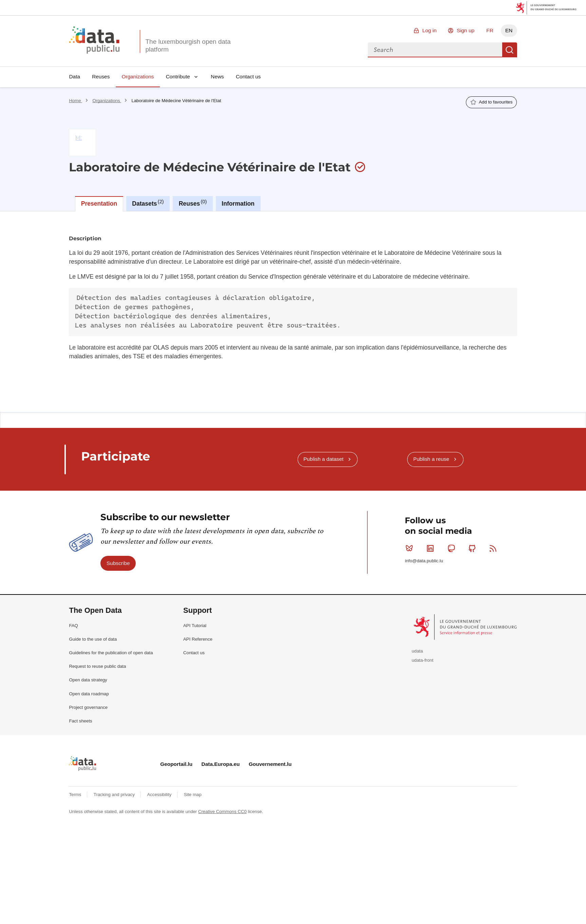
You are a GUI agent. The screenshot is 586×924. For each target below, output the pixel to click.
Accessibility (160, 795)
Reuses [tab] (193, 203)
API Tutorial (195, 626)
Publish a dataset (323, 459)
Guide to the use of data (93, 639)
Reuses (101, 77)
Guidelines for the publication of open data (111, 653)
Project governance (88, 707)
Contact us (248, 77)
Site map (193, 795)
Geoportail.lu (176, 764)
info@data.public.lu (424, 561)
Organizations (138, 77)
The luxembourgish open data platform (188, 45)
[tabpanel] (293, 312)
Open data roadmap (89, 694)
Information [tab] (238, 204)
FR (490, 30)
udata (417, 651)
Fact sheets (80, 721)
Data (74, 77)
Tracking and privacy (115, 795)
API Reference (198, 639)
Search (510, 50)
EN (509, 30)
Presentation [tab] (99, 204)
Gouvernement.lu (270, 764)
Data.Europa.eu (221, 764)
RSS (495, 548)
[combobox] (435, 50)
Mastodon (453, 548)
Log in (430, 30)
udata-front (422, 660)
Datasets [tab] (148, 203)
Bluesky (411, 548)
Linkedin (432, 548)
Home (75, 101)
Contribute (178, 77)
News (217, 77)
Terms (76, 795)
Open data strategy (88, 680)
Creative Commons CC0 (222, 812)
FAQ (73, 626)
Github (474, 548)
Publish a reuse (431, 459)
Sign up (466, 30)
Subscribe (118, 563)
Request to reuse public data (97, 666)
